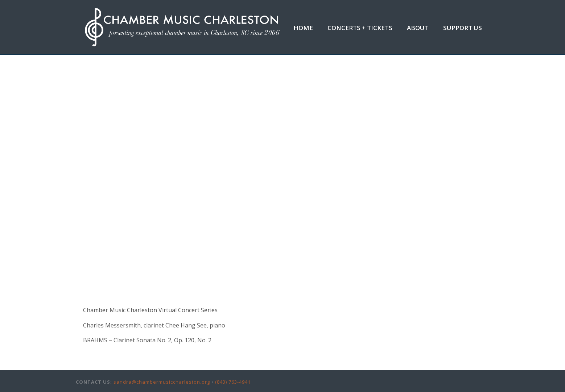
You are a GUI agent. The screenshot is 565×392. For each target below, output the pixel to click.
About (418, 28)
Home (303, 28)
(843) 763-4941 (233, 382)
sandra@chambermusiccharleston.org (162, 382)
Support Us (463, 28)
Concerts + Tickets (360, 28)
